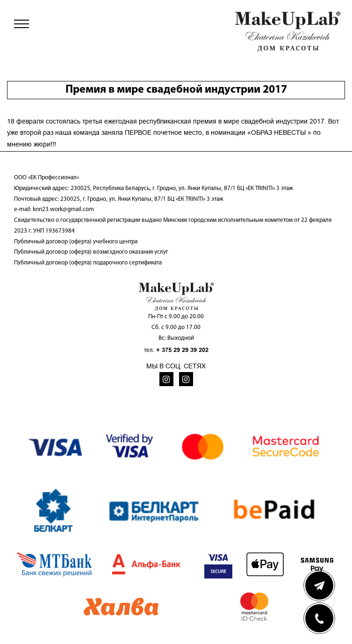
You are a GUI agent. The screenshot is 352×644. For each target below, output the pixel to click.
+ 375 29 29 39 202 (182, 350)
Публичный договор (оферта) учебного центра (76, 242)
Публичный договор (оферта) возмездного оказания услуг (91, 252)
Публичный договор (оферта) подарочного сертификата (88, 263)
